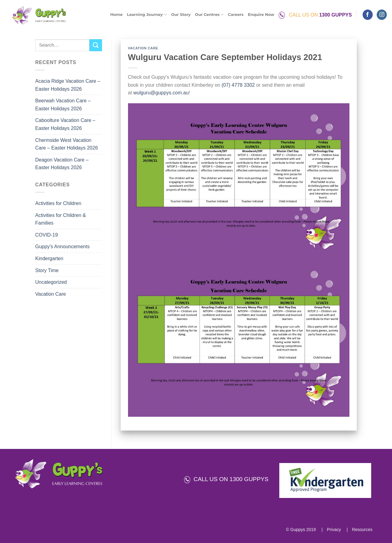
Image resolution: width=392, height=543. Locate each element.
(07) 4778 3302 (238, 85)
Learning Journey (147, 15)
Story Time (47, 270)
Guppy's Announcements (62, 247)
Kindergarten (49, 258)
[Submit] (96, 45)
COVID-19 (47, 235)
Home (116, 15)
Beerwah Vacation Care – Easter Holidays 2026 (63, 105)
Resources (362, 530)
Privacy (333, 530)
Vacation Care (51, 294)
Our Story (181, 15)
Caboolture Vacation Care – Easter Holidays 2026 (65, 124)
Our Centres (209, 15)
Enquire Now (261, 15)
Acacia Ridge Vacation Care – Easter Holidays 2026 (68, 85)
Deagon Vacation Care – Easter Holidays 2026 (62, 164)
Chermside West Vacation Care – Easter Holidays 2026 (67, 144)
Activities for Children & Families (60, 219)
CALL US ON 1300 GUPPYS (226, 479)
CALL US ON (315, 15)
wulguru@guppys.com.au (161, 93)
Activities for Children (58, 203)
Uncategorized (51, 282)
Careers (236, 15)
